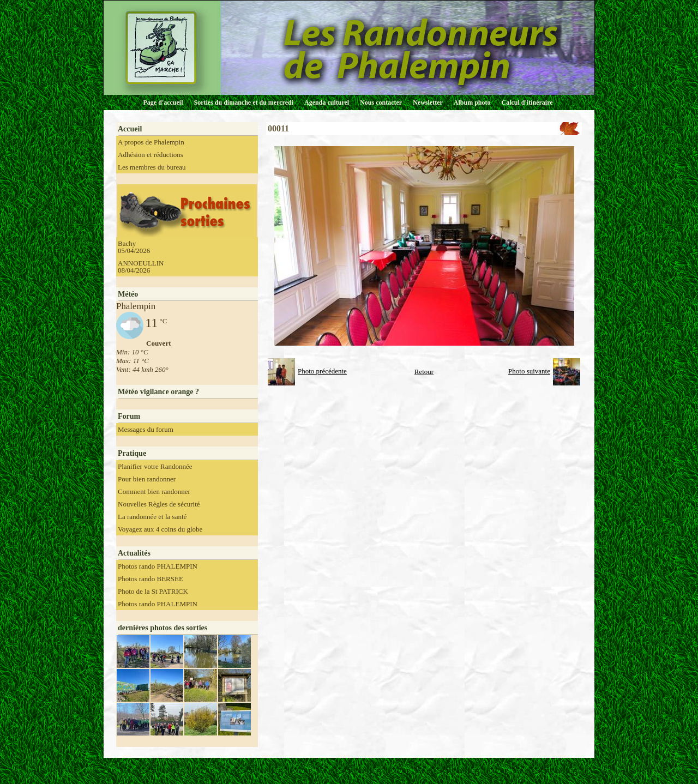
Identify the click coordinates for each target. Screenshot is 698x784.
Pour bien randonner (147, 479)
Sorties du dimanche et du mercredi (243, 102)
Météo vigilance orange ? (158, 392)
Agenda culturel (327, 102)
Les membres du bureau (152, 167)
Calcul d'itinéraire (527, 102)
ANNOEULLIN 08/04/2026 (141, 267)
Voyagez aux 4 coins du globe (160, 529)
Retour (424, 372)
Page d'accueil (163, 102)
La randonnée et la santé (152, 517)
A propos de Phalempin (151, 142)
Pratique (132, 453)
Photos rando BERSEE (151, 579)
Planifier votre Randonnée (155, 466)
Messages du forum (146, 429)
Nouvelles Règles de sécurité (159, 504)
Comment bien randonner (154, 491)
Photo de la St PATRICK (153, 591)
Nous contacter (381, 102)
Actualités (134, 553)
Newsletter (428, 102)
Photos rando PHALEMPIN (158, 566)
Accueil (130, 129)
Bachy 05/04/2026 (134, 247)
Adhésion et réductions (151, 155)
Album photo (472, 102)
